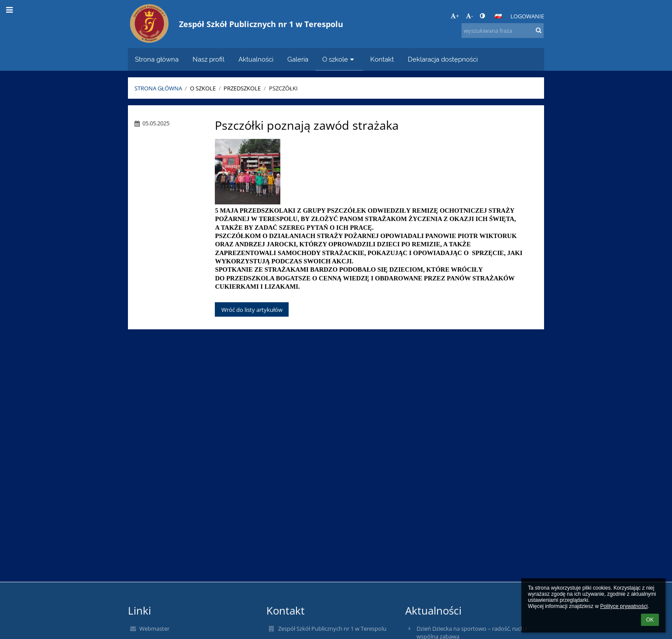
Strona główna (158, 88)
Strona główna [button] (157, 59)
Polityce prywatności (624, 606)
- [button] (469, 16)
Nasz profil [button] (208, 59)
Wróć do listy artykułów (252, 310)
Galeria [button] (298, 59)
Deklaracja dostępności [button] (443, 59)
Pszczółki (283, 88)
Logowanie (527, 16)
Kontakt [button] (382, 59)
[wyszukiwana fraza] (503, 31)
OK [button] (650, 620)
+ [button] (455, 16)
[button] (498, 16)
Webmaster (154, 629)
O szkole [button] (339, 59)
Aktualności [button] (256, 59)
